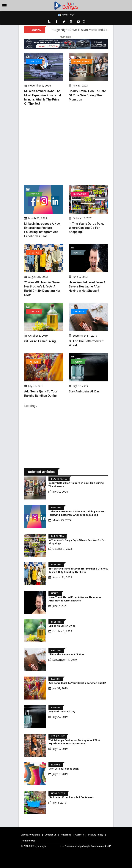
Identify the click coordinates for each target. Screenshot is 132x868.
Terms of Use (28, 841)
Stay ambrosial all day (84, 391)
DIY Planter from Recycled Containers (71, 797)
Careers (80, 835)
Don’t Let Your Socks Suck (63, 769)
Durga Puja (80, 194)
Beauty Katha (81, 61)
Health (77, 253)
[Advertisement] (66, 146)
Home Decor (58, 793)
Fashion (33, 362)
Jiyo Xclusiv (58, 736)
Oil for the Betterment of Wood (67, 654)
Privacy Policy (96, 835)
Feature (56, 765)
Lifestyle (34, 61)
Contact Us (50, 835)
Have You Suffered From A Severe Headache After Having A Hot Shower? (87, 287)
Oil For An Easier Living (40, 341)
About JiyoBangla (31, 835)
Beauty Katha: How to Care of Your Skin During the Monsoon (87, 95)
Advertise (66, 835)
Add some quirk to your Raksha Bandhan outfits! (77, 683)
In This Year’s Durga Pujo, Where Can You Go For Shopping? (86, 228)
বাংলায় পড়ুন (66, 15)
